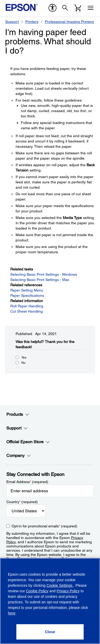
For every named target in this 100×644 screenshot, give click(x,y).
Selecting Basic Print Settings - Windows (44, 274)
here (12, 613)
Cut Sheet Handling (27, 311)
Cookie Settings (60, 585)
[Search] (65, 8)
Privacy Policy (68, 591)
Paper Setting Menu (27, 290)
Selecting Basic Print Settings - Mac (40, 280)
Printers (32, 22)
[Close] (50, 632)
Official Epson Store (28, 442)
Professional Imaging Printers (69, 22)
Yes (24, 357)
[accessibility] (53, 8)
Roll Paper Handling (27, 306)
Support (12, 22)
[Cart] (78, 8)
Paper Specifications (27, 295)
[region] (50, 601)
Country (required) (22, 502)
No (23, 363)
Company (19, 456)
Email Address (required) (27, 482)
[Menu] (91, 8)
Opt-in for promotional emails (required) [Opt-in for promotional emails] (44, 526)
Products (18, 414)
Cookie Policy (37, 591)
